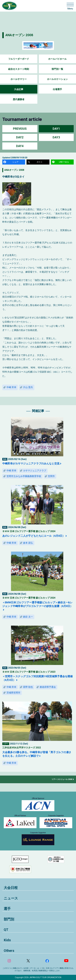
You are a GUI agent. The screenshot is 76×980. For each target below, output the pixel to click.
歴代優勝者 (19, 99)
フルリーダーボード (19, 59)
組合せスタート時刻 (19, 69)
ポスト (40, 162)
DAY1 (56, 129)
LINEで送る (64, 162)
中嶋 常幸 (11, 387)
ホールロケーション (57, 79)
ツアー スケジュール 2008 (62, 779)
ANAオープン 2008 (19, 35)
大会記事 (19, 89)
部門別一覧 (57, 69)
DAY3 (56, 137)
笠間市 (51, 476)
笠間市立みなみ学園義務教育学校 (24, 476)
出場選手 (57, 89)
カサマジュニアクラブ (35, 471)
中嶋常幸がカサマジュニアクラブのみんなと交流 (31, 463)
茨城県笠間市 (13, 693)
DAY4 (20, 146)
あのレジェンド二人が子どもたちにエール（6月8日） (34, 536)
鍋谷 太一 (28, 617)
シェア (15, 162)
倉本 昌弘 (28, 543)
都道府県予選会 (48, 687)
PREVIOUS (20, 129)
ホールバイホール (57, 59)
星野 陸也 (28, 687)
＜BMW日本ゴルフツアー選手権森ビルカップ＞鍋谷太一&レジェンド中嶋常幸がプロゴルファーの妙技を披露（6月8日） (37, 604)
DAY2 (20, 137)
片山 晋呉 (28, 387)
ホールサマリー (19, 79)
